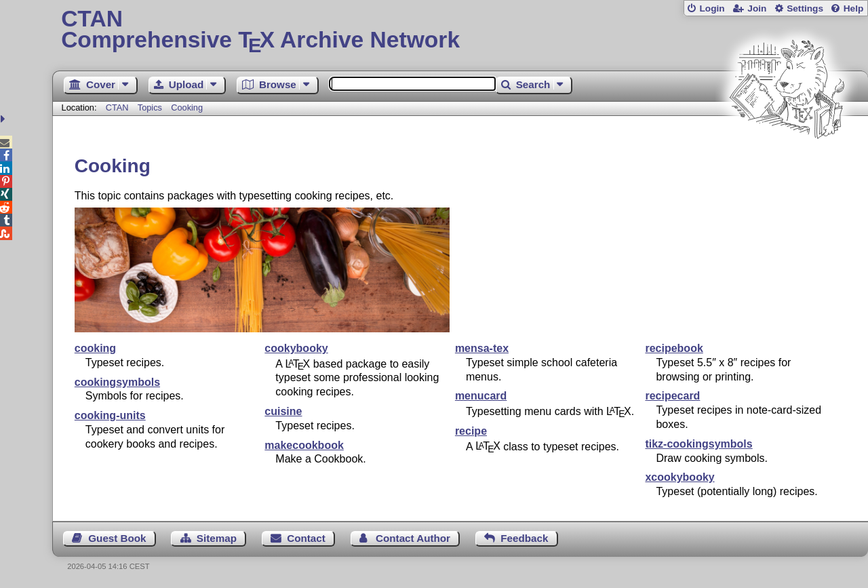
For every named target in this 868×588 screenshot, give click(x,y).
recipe (471, 431)
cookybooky (296, 348)
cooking (95, 348)
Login (712, 8)
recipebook (674, 348)
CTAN (117, 107)
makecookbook (304, 445)
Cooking (187, 107)
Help (854, 8)
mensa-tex (482, 348)
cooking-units (110, 415)
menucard (481, 396)
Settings (805, 8)
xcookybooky (679, 477)
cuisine (283, 411)
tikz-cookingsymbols (698, 444)
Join (757, 8)
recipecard (672, 396)
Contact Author (413, 538)
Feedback (524, 538)
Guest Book (117, 538)
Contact (306, 538)
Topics (151, 107)
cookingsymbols (117, 382)
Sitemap (217, 538)
